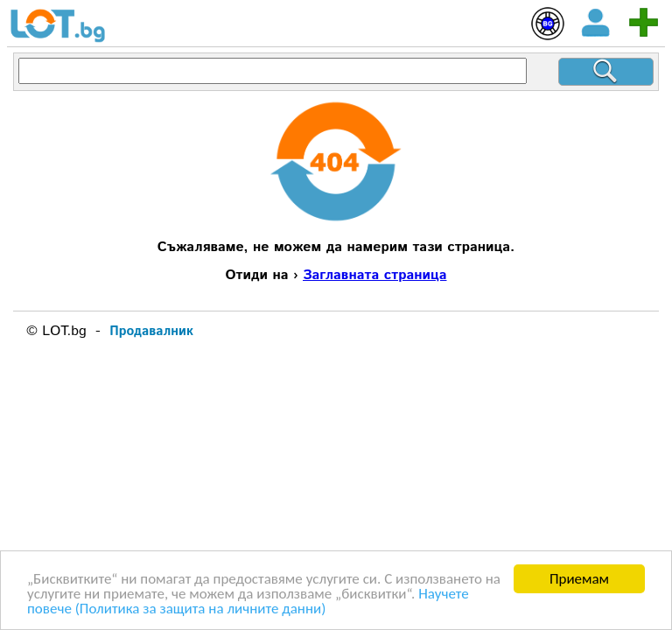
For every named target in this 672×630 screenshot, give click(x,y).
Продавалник (151, 331)
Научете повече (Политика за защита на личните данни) (248, 602)
